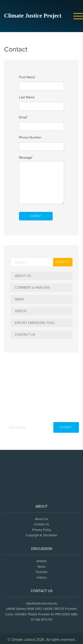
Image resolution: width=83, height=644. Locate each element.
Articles (42, 561)
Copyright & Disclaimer (41, 535)
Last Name (27, 97)
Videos (21, 311)
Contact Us (25, 335)
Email (23, 117)
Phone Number (30, 137)
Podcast (41, 572)
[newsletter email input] (29, 427)
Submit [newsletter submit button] (66, 427)
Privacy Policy (42, 530)
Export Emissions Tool (35, 323)
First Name (27, 77)
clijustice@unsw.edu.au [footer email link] (41, 603)
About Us (23, 276)
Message (26, 158)
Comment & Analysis (32, 288)
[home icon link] (36, 17)
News (19, 299)
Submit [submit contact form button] (36, 216)
